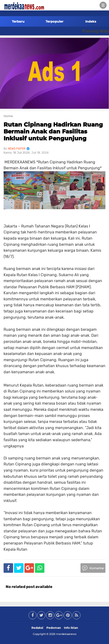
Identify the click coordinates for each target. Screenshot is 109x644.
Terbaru (18, 21)
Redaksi (37, 628)
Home (8, 116)
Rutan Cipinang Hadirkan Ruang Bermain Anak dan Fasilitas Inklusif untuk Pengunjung (53, 131)
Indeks (91, 21)
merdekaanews (66, 634)
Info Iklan (71, 628)
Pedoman (54, 628)
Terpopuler (54, 21)
